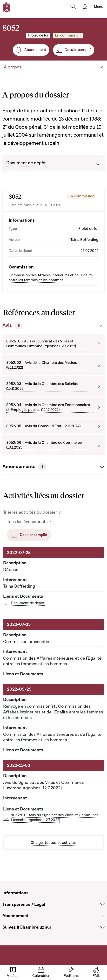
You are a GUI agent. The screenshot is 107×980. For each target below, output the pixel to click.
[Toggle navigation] (99, 7)
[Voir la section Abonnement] (102, 916)
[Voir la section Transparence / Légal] (102, 904)
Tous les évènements (27, 522)
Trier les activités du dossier (30, 512)
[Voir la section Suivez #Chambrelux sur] (102, 927)
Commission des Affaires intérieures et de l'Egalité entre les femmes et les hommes (51, 278)
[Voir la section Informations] (102, 893)
